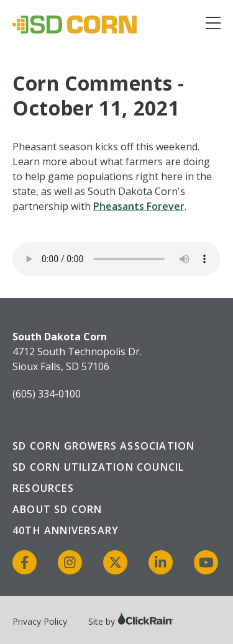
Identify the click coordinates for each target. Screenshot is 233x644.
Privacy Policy (40, 621)
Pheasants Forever (139, 206)
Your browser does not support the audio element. (116, 259)
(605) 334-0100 (47, 394)
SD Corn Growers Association (103, 446)
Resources (43, 488)
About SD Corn (57, 509)
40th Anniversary (66, 530)
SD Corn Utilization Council (98, 467)
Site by (131, 621)
